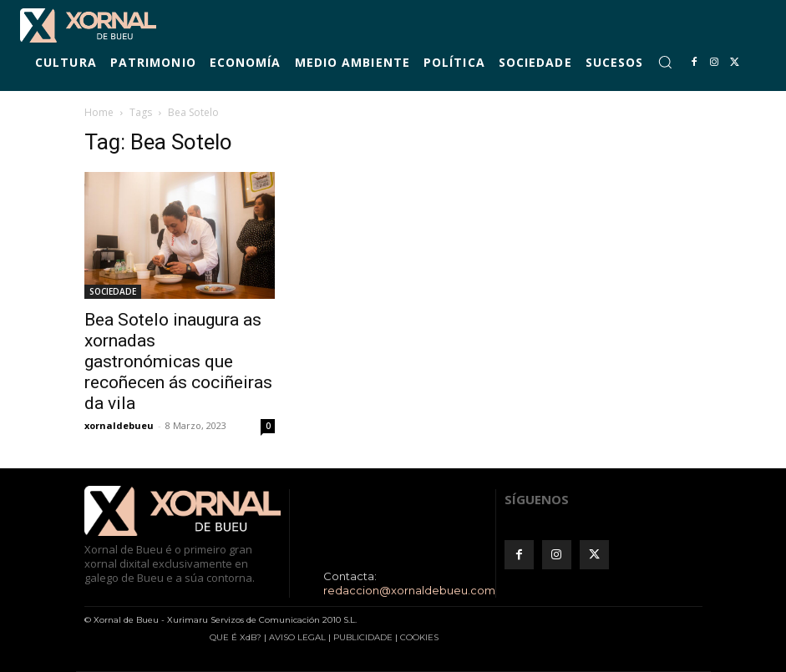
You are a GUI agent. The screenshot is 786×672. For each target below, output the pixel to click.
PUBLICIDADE (363, 637)
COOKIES (419, 637)
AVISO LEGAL (297, 637)
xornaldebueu (119, 425)
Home (99, 112)
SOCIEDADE (113, 291)
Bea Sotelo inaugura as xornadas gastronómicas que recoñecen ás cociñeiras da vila (178, 361)
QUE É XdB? (236, 637)
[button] (665, 62)
